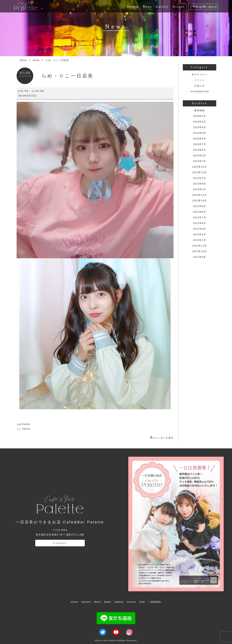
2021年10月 (200, 251)
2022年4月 (199, 229)
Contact (60, 543)
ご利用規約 (155, 602)
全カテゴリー (200, 74)
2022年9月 (199, 206)
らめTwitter (24, 424)
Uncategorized (200, 91)
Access (178, 7)
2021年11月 (200, 246)
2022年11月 (200, 195)
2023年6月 (199, 184)
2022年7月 (199, 217)
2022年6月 (199, 223)
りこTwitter (24, 429)
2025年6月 (199, 127)
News (36, 60)
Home (23, 60)
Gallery (162, 7)
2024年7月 (199, 144)
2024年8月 (199, 139)
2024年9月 (199, 133)
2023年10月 (200, 172)
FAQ (142, 602)
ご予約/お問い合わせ (203, 7)
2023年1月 (199, 189)
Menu (147, 7)
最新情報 (199, 110)
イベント (199, 80)
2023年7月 (199, 178)
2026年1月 (199, 122)
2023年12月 (200, 167)
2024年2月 (199, 161)
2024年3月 (199, 155)
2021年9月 (199, 257)
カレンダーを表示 (163, 438)
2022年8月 (199, 212)
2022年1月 (199, 240)
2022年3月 (199, 234)
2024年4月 (199, 150)
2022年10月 (200, 201)
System (133, 7)
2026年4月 (199, 116)
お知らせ (199, 86)
